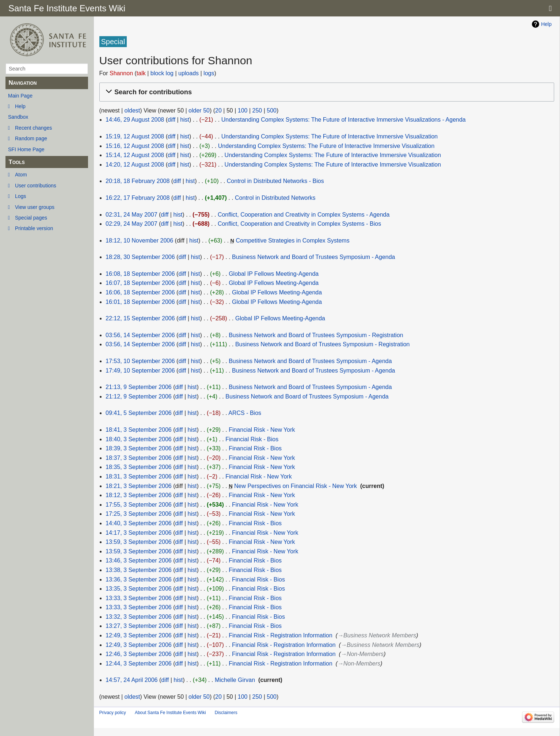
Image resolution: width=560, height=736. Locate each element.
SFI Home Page (26, 149)
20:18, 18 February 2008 (138, 181)
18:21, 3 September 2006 (139, 486)
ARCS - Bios (245, 413)
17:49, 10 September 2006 (140, 371)
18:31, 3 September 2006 (139, 476)
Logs (20, 196)
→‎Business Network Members (377, 635)
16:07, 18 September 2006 (140, 283)
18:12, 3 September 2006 (139, 495)
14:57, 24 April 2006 (132, 680)
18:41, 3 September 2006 (139, 430)
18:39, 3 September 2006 (139, 448)
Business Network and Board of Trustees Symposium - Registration (316, 335)
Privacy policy (113, 713)
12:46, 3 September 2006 (139, 654)
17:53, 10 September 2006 (140, 361)
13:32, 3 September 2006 (139, 617)
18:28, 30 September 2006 (140, 257)
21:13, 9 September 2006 (139, 387)
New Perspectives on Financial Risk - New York (296, 486)
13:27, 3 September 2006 (139, 626)
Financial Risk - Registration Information (281, 635)
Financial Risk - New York (262, 430)
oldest (132, 110)
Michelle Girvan (235, 680)
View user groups (35, 207)
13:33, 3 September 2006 (139, 598)
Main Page (20, 96)
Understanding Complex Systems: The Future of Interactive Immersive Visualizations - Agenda (344, 120)
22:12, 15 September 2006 (140, 318)
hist (185, 120)
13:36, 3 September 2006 (139, 579)
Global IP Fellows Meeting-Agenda (274, 274)
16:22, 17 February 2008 (138, 198)
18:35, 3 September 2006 (139, 467)
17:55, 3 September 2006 (139, 505)
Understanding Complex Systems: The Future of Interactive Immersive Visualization (330, 136)
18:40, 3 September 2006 (139, 439)
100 (243, 110)
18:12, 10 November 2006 (139, 241)
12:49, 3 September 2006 (139, 635)
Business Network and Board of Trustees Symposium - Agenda (313, 257)
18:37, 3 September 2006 (139, 458)
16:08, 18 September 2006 (140, 274)
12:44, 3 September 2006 (139, 663)
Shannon (121, 73)
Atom (21, 175)
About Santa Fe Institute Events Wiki (170, 713)
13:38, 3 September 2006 (139, 570)
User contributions (36, 186)
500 (272, 110)
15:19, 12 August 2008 (135, 136)
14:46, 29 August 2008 (135, 120)
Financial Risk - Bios (252, 439)
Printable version (34, 228)
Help (20, 106)
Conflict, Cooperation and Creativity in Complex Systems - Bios (299, 224)
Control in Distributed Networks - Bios (275, 181)
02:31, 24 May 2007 (131, 215)
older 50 (199, 110)
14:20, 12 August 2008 (135, 165)
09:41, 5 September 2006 (139, 413)
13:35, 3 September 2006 (139, 589)
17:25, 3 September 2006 (139, 514)
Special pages (31, 218)
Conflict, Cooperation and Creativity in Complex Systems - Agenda (304, 215)
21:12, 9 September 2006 (139, 396)
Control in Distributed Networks (275, 198)
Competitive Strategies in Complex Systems (292, 241)
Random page (31, 138)
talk (141, 73)
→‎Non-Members (362, 654)
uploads (188, 73)
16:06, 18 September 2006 (140, 292)
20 (218, 110)
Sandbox (18, 117)
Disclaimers (226, 713)
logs (209, 73)
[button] (326, 92)
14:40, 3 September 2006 (139, 523)
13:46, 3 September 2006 (139, 560)
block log (162, 73)
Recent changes (33, 128)
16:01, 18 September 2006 (140, 302)
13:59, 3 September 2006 (139, 542)
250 (257, 110)
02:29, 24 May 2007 (131, 224)
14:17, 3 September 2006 (139, 533)
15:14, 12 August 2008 (135, 155)
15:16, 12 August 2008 (135, 146)
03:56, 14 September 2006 (140, 335)
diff (172, 120)
